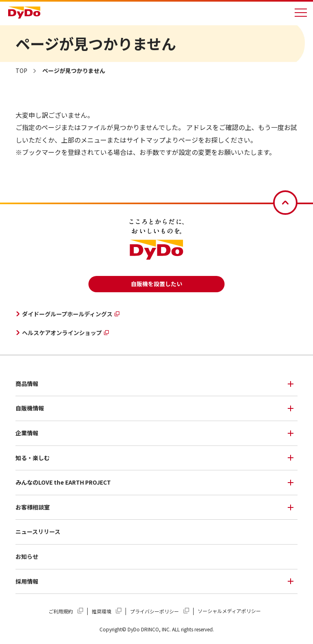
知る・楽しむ (33, 458)
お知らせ (27, 556)
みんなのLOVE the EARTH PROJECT (63, 482)
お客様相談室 (33, 507)
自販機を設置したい (156, 284)
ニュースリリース (38, 532)
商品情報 (27, 384)
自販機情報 (30, 408)
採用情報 (27, 581)
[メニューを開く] (301, 13)
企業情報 (27, 433)
